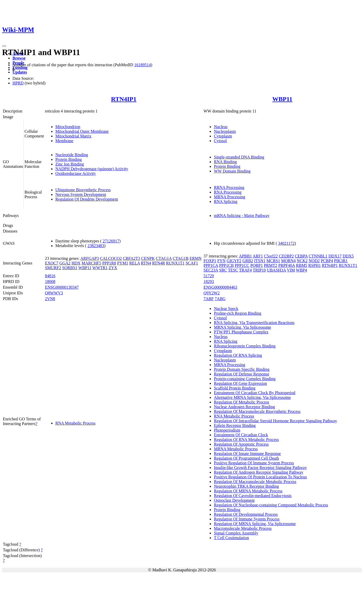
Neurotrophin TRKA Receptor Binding (246, 486)
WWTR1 (100, 268)
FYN (221, 261)
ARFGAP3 (90, 258)
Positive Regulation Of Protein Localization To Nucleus (260, 477)
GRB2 (248, 261)
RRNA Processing (229, 187)
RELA (134, 263)
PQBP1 (256, 265)
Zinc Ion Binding (70, 164)
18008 (50, 282)
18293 (209, 282)
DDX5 (348, 256)
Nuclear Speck (226, 309)
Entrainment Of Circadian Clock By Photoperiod (254, 393)
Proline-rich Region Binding (237, 313)
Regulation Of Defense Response (241, 374)
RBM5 (302, 265)
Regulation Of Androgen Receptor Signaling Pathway (259, 472)
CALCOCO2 (111, 258)
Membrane (64, 141)
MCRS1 (273, 261)
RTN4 (146, 263)
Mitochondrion (68, 127)
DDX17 (335, 256)
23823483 (96, 246)
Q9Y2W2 (211, 293)
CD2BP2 (286, 256)
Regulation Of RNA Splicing (238, 355)
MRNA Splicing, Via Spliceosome (242, 327)
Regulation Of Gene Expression (240, 383)
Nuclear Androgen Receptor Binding (244, 407)
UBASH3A (276, 270)
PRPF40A (287, 265)
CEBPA (301, 256)
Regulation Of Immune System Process (247, 519)
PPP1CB (226, 265)
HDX (76, 263)
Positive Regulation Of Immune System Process (254, 463)
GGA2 (65, 263)
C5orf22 (271, 256)
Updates (20, 72)
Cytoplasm (223, 136)
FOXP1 (210, 261)
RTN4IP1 (124, 99)
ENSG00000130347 (62, 287)
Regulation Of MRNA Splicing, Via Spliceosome (255, 524)
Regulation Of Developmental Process (246, 514)
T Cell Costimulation (231, 538)
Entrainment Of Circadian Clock (241, 435)
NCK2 (302, 261)
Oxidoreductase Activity (76, 173)
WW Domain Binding (232, 171)
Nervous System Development (81, 194)
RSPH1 (315, 265)
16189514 (143, 65)
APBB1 (246, 256)
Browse (19, 58)
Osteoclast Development (234, 500)
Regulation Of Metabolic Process (241, 402)
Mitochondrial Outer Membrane (82, 131)
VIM (291, 270)
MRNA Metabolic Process (236, 449)
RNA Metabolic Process (75, 423)
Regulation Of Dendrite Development (87, 199)
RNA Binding (225, 162)
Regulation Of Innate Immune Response (247, 454)
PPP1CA (211, 265)
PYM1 (123, 263)
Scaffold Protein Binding (235, 388)
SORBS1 (70, 268)
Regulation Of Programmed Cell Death (246, 458)
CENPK (148, 258)
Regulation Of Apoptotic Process (241, 444)
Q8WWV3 (54, 293)
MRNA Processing (229, 197)
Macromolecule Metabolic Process (243, 528)
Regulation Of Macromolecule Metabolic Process (255, 482)
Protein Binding (69, 159)
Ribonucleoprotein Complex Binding (245, 346)
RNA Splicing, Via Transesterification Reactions (254, 323)
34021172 (286, 243)
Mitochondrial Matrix (73, 136)
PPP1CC (242, 265)
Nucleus (221, 127)
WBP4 (302, 270)
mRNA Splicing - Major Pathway (242, 216)
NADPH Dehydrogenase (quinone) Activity (92, 169)
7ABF (209, 299)
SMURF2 (53, 268)
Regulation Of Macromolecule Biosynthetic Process (257, 411)
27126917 (111, 241)
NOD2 (314, 261)
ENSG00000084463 (220, 287)
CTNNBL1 (318, 256)
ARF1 (258, 256)
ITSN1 (260, 261)
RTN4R (158, 263)
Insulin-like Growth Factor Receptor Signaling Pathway (260, 468)
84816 (50, 276)
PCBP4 (327, 261)
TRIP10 (259, 270)
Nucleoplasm (225, 131)
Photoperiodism (227, 430)
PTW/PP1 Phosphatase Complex (241, 332)
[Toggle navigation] (4, 46)
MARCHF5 (91, 263)
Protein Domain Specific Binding (242, 369)
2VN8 (50, 299)
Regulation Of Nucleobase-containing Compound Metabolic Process (271, 505)
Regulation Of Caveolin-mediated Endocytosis (253, 496)
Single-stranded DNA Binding (239, 157)
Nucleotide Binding (72, 155)
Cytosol (220, 141)
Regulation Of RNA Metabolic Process (246, 439)
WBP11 (282, 99)
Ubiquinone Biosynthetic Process (83, 190)
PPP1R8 (109, 263)
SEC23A (211, 270)
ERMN (196, 258)
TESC (233, 270)
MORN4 (288, 261)
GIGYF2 (234, 261)
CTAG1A (164, 258)
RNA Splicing (226, 201)
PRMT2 (270, 265)
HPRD (18, 83)
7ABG (220, 299)
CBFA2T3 (131, 258)
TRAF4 (245, 270)
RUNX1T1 (175, 263)
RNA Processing (228, 192)
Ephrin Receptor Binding (235, 425)
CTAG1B (181, 258)
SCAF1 (192, 263)
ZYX (113, 268)
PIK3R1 (341, 261)
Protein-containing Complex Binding (245, 379)
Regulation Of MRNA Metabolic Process (248, 491)
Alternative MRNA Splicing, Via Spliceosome (252, 397)
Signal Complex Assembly (236, 533)
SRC (223, 270)
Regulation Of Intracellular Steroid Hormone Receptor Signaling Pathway (275, 421)
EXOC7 (52, 263)
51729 (209, 276)
